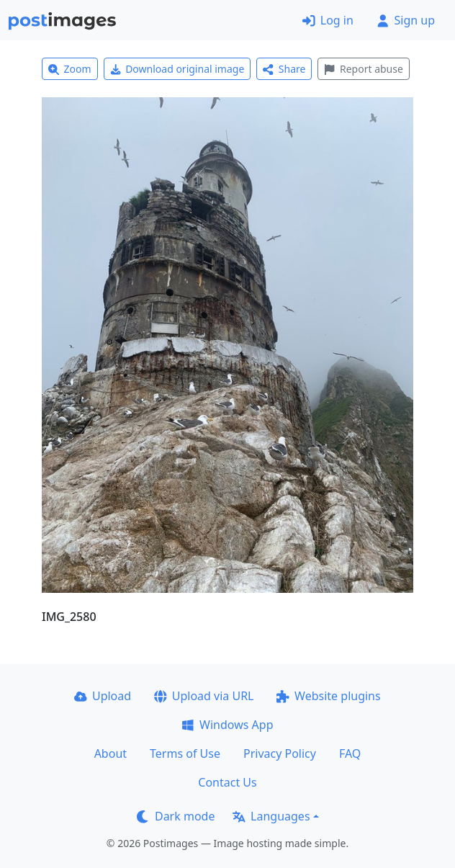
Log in (328, 20)
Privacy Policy (280, 753)
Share (284, 69)
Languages (271, 816)
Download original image (177, 69)
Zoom (70, 69)
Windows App (227, 725)
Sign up (406, 20)
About (111, 753)
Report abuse (363, 69)
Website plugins (328, 696)
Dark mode (176, 816)
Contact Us (227, 782)
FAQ (350, 753)
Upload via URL (204, 696)
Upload (103, 696)
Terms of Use (185, 753)
